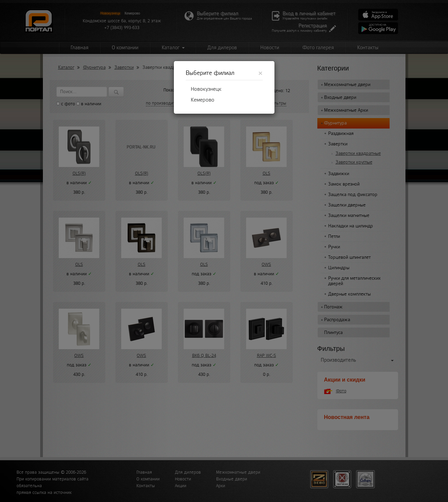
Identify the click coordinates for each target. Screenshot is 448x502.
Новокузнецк (206, 89)
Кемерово (203, 100)
